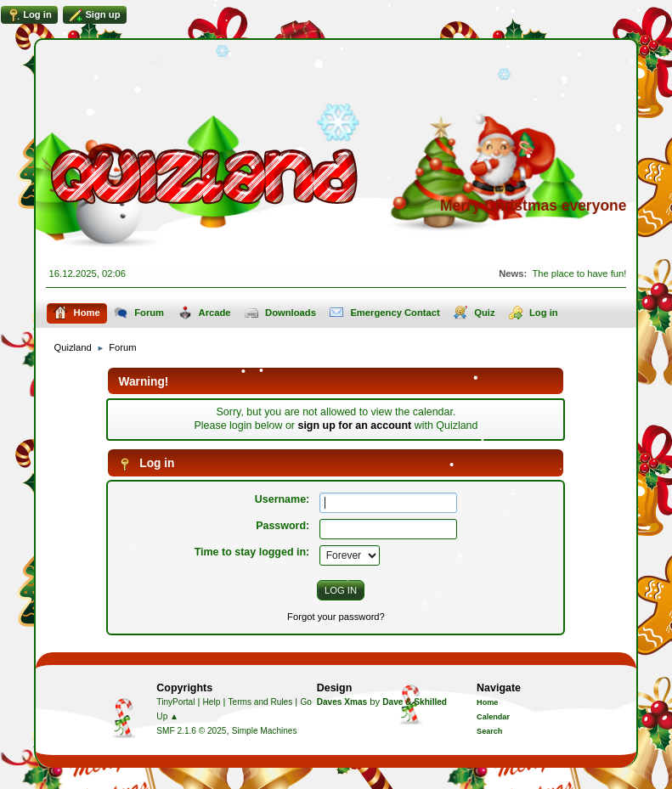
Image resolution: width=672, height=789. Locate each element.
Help (212, 702)
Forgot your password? (336, 617)
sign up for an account (354, 425)
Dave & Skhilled (415, 702)
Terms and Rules (261, 702)
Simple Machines (265, 731)
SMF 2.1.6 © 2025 (191, 731)
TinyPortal (175, 702)
